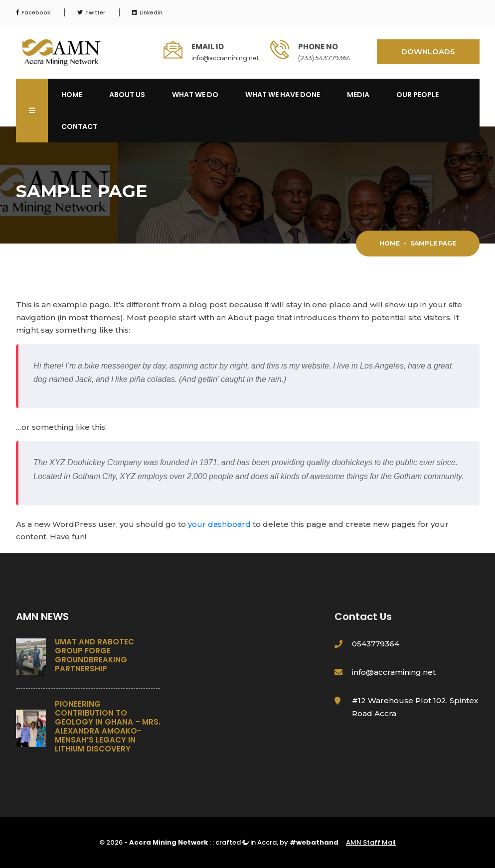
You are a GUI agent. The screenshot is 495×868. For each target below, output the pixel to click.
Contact (79, 126)
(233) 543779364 (324, 58)
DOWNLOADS (428, 52)
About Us (127, 95)
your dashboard (219, 524)
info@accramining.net (225, 58)
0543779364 (376, 644)
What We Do (195, 95)
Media (358, 95)
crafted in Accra (246, 842)
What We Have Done (283, 95)
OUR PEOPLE (417, 95)
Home (72, 95)
